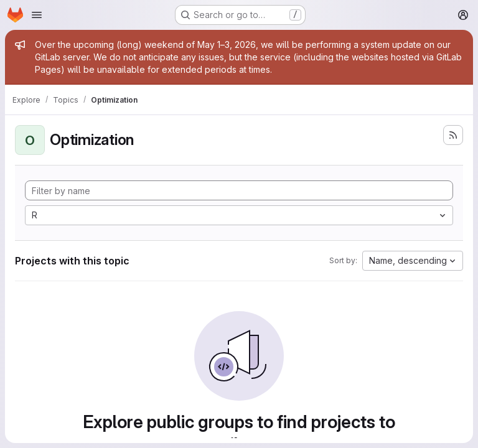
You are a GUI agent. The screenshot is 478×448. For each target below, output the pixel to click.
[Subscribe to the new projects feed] (453, 135)
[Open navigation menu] (37, 15)
